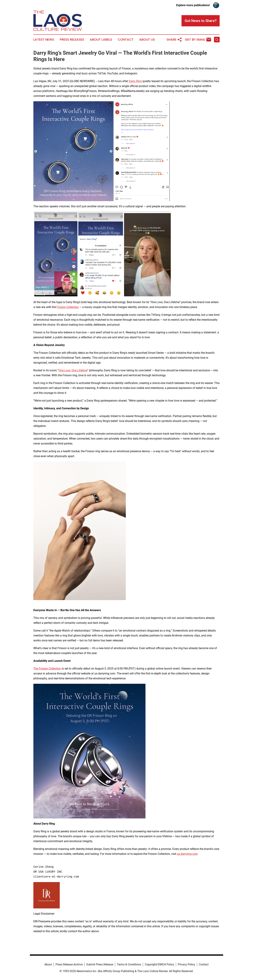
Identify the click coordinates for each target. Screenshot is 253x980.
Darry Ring (135, 81)
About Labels (101, 40)
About (48, 964)
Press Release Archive (69, 964)
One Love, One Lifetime (73, 370)
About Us (147, 40)
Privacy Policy (186, 964)
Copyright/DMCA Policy (159, 964)
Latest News (44, 40)
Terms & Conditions (129, 964)
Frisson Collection (68, 307)
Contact (126, 40)
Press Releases (72, 40)
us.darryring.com (187, 854)
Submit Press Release (100, 964)
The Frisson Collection (47, 669)
